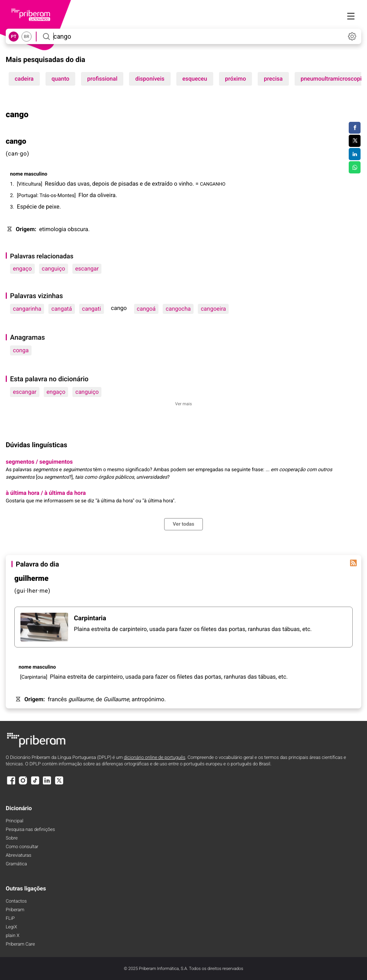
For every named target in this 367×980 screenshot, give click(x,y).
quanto (61, 79)
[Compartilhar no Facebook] (355, 128)
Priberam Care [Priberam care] (20, 944)
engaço (22, 269)
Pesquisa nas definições (30, 830)
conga (21, 350)
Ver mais (184, 404)
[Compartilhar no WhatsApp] (355, 167)
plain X (13, 936)
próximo (236, 79)
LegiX (11, 927)
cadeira (24, 79)
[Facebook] (11, 784)
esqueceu (195, 79)
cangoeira (213, 309)
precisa (273, 79)
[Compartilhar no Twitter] (355, 141)
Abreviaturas (18, 855)
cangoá (146, 309)
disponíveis (150, 79)
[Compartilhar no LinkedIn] (355, 154)
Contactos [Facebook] (16, 901)
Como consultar (22, 847)
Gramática (16, 864)
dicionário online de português (155, 758)
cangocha (178, 309)
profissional (102, 79)
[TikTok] (35, 784)
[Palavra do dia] (353, 563)
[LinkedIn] (47, 784)
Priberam (15, 910)
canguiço (54, 269)
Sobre (12, 838)
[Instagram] (23, 784)
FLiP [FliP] (10, 919)
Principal (15, 821)
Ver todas (183, 524)
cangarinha (27, 309)
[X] (59, 784)
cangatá (62, 309)
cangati (92, 309)
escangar (87, 269)
